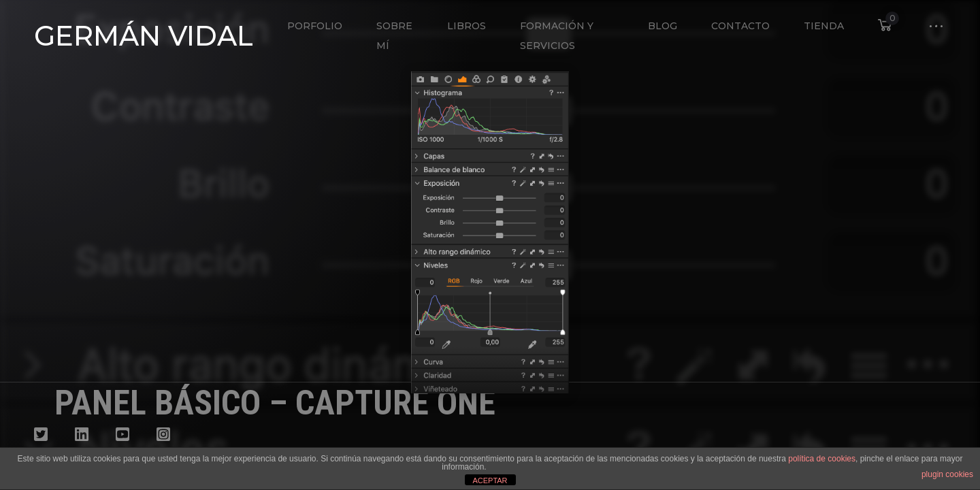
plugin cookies (947, 474)
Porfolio (315, 26)
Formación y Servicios (557, 36)
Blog (663, 26)
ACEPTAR (490, 480)
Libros (467, 26)
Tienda (824, 26)
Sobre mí (394, 36)
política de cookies (822, 459)
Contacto (740, 26)
